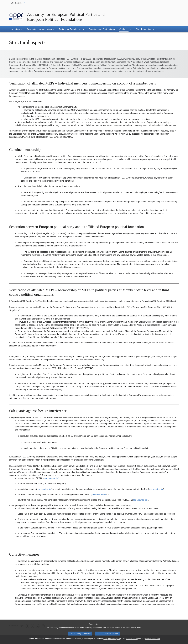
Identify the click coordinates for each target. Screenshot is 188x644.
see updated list (51, 478)
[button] (17, 29)
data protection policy (112, 640)
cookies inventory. (153, 640)
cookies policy (132, 640)
